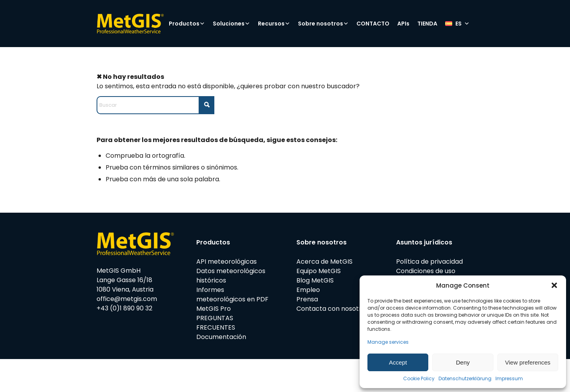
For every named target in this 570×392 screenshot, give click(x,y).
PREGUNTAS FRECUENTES (216, 323)
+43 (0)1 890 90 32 (124, 308)
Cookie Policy (419, 378)
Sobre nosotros (323, 24)
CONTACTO (373, 24)
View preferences (528, 362)
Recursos (274, 24)
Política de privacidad (429, 262)
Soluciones (231, 24)
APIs (403, 24)
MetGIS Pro (214, 309)
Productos (187, 24)
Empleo (308, 290)
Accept (398, 362)
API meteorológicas (227, 262)
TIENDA (427, 24)
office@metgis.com (127, 299)
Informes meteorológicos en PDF (232, 294)
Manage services (388, 342)
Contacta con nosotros (332, 309)
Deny (463, 362)
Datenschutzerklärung (465, 378)
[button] (554, 285)
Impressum (509, 378)
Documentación (221, 337)
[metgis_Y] (130, 24)
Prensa (307, 299)
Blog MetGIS (315, 280)
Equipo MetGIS (319, 271)
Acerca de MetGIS (324, 262)
